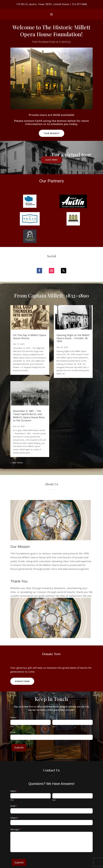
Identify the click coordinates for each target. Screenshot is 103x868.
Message (15, 829)
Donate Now (22, 681)
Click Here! (51, 160)
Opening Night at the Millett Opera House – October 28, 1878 (73, 338)
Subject (15, 818)
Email (13, 732)
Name (14, 717)
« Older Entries (17, 463)
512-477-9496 (79, 4)
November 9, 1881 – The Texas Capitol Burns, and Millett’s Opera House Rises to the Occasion (29, 416)
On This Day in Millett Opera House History (30, 337)
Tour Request (51, 133)
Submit (19, 747)
